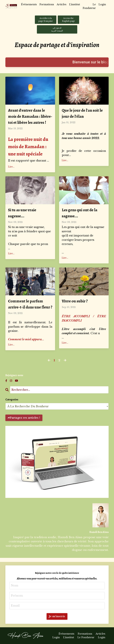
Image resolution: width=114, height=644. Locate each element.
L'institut (74, 4)
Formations (47, 4)
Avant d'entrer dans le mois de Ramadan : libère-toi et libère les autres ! (30, 116)
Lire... (11, 167)
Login (102, 4)
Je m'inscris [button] (57, 616)
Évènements (29, 4)
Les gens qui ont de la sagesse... (80, 213)
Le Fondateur (89, 6)
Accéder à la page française (46, 20)
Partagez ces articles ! (25, 418)
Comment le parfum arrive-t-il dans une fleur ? (30, 304)
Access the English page (68, 20)
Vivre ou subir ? (75, 301)
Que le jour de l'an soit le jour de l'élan (82, 113)
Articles (62, 4)
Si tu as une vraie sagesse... (22, 213)
